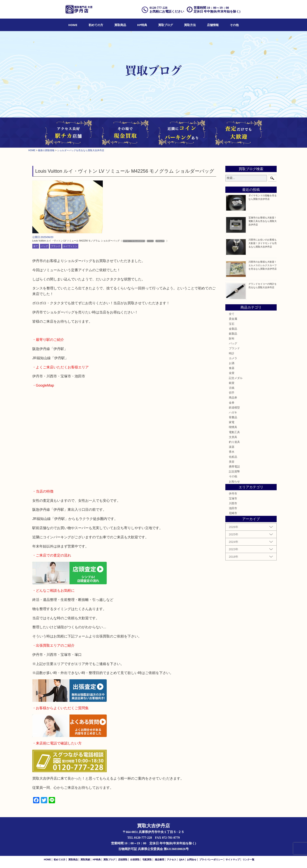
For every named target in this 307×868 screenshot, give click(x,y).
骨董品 (233, 417)
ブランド (56, 246)
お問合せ (192, 860)
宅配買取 (147, 860)
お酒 (232, 363)
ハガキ (233, 412)
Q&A (182, 860)
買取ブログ (166, 25)
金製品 (233, 329)
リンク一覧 (248, 860)
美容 (232, 462)
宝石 (232, 324)
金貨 (232, 373)
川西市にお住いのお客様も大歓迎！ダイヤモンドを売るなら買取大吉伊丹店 (263, 243)
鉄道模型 (234, 408)
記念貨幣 (234, 471)
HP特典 (142, 25)
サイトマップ (233, 860)
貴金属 (233, 319)
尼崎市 (233, 513)
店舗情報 (213, 25)
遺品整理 (159, 860)
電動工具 (234, 432)
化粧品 (233, 457)
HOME (73, 25)
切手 (232, 393)
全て (36, 246)
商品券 (233, 398)
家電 (232, 422)
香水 (232, 452)
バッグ (44, 246)
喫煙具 (233, 427)
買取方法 (190, 25)
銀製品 (233, 334)
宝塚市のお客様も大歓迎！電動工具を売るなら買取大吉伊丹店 (263, 221)
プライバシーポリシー (211, 860)
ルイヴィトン (70, 246)
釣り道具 (234, 442)
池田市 (233, 508)
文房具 (233, 437)
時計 (232, 353)
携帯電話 (234, 467)
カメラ (233, 358)
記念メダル (236, 378)
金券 (232, 403)
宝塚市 (233, 498)
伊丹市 (233, 494)
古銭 (232, 388)
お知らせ (234, 481)
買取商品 (120, 25)
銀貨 (232, 383)
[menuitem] (73, 25)
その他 (234, 25)
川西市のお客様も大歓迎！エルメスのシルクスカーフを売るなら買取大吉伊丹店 (263, 265)
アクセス (172, 860)
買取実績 (85, 860)
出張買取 (135, 860)
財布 (232, 338)
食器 (232, 368)
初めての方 (96, 25)
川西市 (233, 503)
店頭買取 (123, 860)
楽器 (232, 447)
